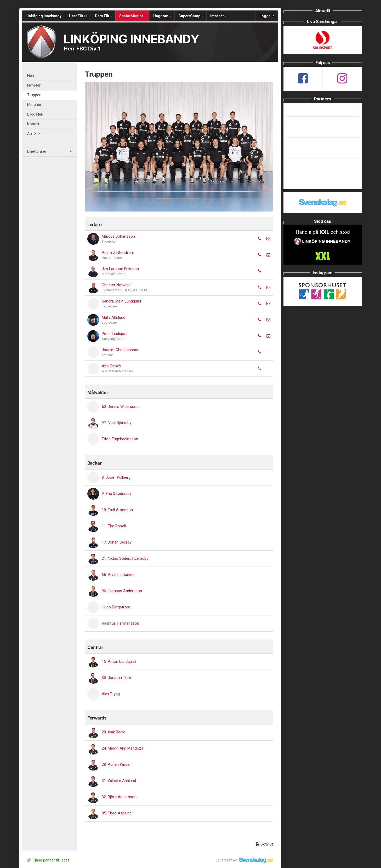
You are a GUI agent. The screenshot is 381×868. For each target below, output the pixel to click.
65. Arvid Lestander (118, 575)
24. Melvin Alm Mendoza (123, 748)
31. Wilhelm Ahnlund (119, 781)
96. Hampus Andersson (122, 591)
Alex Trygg (111, 694)
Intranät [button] (218, 16)
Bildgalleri (35, 114)
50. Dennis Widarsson (120, 407)
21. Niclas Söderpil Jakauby (125, 558)
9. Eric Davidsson (116, 494)
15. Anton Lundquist (119, 661)
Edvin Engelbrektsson (120, 439)
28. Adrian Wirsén (117, 764)
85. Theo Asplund (117, 813)
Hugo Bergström (116, 607)
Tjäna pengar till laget (48, 860)
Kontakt (34, 124)
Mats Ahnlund (113, 317)
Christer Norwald (116, 285)
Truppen (34, 95)
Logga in (267, 16)
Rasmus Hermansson (120, 623)
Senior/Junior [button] (133, 16)
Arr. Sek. (34, 134)
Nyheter (34, 85)
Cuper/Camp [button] (191, 16)
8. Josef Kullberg (116, 477)
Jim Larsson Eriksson (120, 269)
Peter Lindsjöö (114, 334)
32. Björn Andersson (119, 797)
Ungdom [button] (162, 16)
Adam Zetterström (118, 253)
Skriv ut (264, 844)
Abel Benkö (111, 366)
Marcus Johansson (118, 236)
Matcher (34, 105)
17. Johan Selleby (117, 542)
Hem (31, 76)
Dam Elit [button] (104, 16)
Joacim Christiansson (121, 350)
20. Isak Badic (113, 732)
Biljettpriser (50, 152)
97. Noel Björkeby (116, 423)
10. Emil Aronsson (117, 510)
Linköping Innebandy (44, 16)
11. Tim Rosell (114, 526)
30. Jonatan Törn (116, 678)
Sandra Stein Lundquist (121, 301)
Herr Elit (78, 16)
